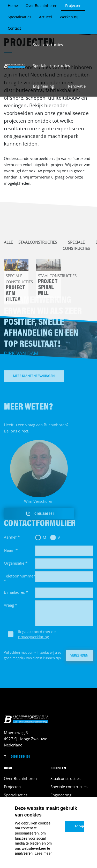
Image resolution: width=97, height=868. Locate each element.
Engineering (43, 86)
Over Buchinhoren (42, 6)
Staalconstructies (48, 45)
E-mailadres (14, 595)
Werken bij (69, 17)
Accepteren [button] (79, 826)
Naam (9, 553)
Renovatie (77, 86)
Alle (8, 245)
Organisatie (14, 566)
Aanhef (10, 540)
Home (13, 6)
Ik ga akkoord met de (37, 637)
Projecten (73, 6)
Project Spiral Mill (48, 291)
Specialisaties (20, 17)
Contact (14, 28)
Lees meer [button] (43, 853)
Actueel (46, 17)
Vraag (9, 608)
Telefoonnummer (19, 579)
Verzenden (79, 658)
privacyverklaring (33, 640)
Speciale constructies (51, 65)
